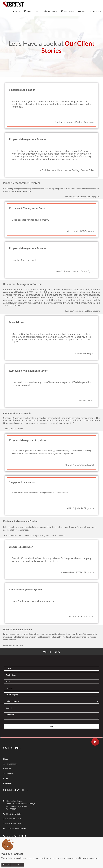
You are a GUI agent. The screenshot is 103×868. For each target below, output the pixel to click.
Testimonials (8, 773)
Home (6, 759)
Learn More (18, 865)
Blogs (5, 778)
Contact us (8, 783)
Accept (6, 865)
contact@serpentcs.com (16, 828)
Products (7, 769)
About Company (10, 764)
